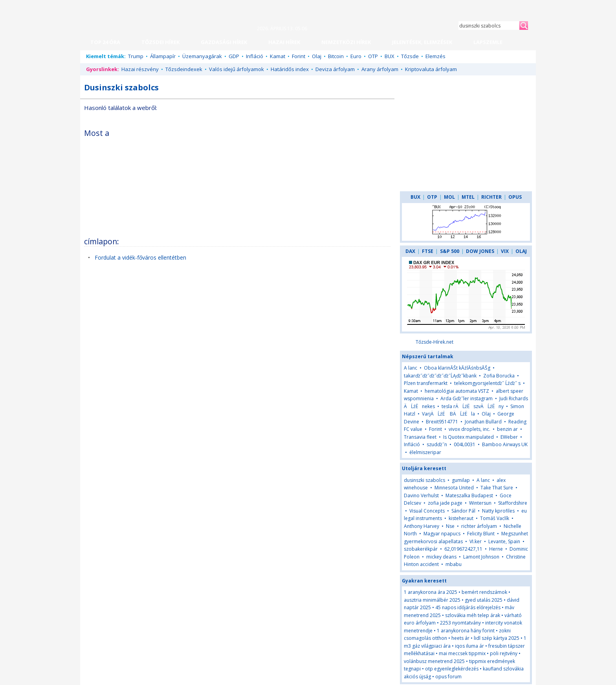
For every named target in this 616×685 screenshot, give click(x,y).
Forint (299, 56)
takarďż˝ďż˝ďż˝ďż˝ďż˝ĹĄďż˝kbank (440, 376)
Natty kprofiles (498, 511)
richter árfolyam (479, 526)
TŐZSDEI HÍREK (160, 42)
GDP (234, 56)
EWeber (509, 437)
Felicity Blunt (481, 534)
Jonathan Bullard (483, 422)
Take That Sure (497, 488)
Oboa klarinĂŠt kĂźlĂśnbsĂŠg (457, 368)
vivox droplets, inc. (469, 429)
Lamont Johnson (481, 557)
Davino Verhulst (421, 495)
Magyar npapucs (442, 534)
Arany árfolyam (380, 69)
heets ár (460, 638)
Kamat (278, 56)
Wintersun (480, 503)
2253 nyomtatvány (460, 623)
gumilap (461, 480)
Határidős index (290, 69)
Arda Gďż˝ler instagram (467, 398)
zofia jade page (445, 503)
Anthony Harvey (422, 526)
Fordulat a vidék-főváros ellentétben (140, 257)
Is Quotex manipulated (468, 437)
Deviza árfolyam (335, 69)
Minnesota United (454, 488)
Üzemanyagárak (202, 56)
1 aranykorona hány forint (466, 631)
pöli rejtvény (504, 653)
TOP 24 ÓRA (105, 42)
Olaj (317, 56)
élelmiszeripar (425, 452)
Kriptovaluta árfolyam (431, 69)
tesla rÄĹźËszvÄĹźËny (473, 406)
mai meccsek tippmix (462, 653)
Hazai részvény (140, 69)
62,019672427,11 (463, 549)
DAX (410, 251)
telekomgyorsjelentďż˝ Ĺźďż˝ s (487, 383)
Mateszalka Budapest (469, 495)
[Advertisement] (323, 178)
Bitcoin (336, 56)
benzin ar (507, 429)
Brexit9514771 (442, 422)
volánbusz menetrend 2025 (434, 661)
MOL (449, 197)
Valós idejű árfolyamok (236, 69)
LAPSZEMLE (488, 42)
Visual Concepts (427, 511)
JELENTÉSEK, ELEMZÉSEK (422, 42)
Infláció (255, 56)
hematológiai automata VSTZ (457, 391)
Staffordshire (513, 503)
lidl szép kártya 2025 (497, 638)
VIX (505, 251)
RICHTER (491, 197)
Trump (136, 56)
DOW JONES (480, 251)
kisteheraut (461, 518)
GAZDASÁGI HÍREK (224, 42)
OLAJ (521, 251)
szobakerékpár (421, 549)
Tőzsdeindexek (184, 69)
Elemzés (435, 56)
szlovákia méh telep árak (473, 615)
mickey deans (441, 557)
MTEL (468, 197)
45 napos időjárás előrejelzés (468, 607)
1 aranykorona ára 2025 (431, 592)
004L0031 (465, 444)
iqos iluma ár (469, 646)
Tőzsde (410, 56)
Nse (450, 526)
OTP (373, 56)
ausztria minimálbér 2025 (432, 600)
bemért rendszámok (484, 592)
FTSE (428, 251)
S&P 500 (450, 251)
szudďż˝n (437, 444)
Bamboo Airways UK (505, 444)
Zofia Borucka (499, 376)
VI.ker (476, 541)
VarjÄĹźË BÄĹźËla (448, 414)
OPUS (515, 197)
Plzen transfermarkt (426, 383)
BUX (390, 56)
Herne (496, 549)
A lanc (411, 368)
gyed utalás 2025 (484, 600)
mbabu (454, 564)
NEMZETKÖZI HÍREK (346, 42)
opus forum (448, 677)
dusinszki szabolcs (424, 480)
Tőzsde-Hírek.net (434, 342)
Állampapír (163, 56)
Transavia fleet (420, 437)
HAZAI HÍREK (284, 42)
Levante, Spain (504, 541)
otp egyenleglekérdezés (452, 669)
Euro (356, 56)
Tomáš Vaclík (495, 518)
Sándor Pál (463, 511)
